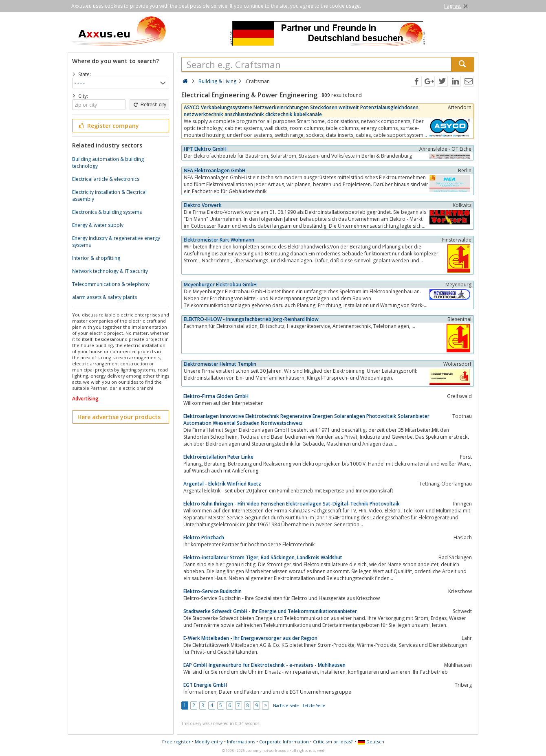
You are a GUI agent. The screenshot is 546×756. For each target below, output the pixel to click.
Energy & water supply (98, 225)
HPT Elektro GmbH (205, 149)
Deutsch (371, 742)
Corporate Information (284, 742)
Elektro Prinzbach (204, 537)
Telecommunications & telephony (111, 284)
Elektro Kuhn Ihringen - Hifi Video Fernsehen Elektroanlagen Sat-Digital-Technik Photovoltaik (292, 504)
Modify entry (209, 742)
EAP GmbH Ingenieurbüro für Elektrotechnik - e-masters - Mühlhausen (264, 665)
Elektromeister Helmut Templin (220, 364)
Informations (241, 742)
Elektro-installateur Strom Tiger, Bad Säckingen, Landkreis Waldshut (263, 557)
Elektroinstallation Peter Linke (218, 457)
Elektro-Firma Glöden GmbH (216, 396)
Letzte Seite (314, 705)
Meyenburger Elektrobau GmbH (220, 285)
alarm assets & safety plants (105, 297)
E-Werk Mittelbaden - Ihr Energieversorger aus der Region (250, 638)
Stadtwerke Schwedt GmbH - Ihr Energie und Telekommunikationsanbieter (270, 611)
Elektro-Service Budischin (212, 591)
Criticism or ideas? (333, 742)
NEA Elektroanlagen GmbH (215, 170)
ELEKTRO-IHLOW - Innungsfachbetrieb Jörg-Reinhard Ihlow (251, 319)
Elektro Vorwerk (203, 205)
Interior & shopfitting (96, 258)
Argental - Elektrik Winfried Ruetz (222, 484)
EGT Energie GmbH (205, 685)
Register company (108, 126)
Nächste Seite (286, 705)
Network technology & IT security (110, 271)
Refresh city (149, 105)
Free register (176, 742)
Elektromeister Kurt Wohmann (219, 240)
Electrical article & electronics (106, 179)
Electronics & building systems (107, 212)
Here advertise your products (119, 417)
